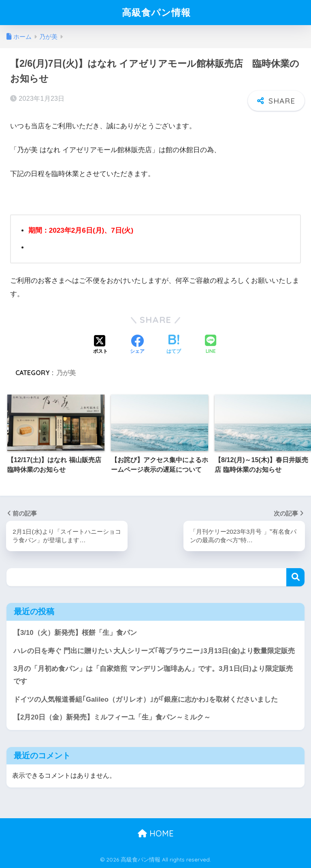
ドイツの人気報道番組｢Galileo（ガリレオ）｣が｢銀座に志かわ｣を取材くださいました (146, 699)
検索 (295, 577)
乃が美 (66, 373)
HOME (156, 833)
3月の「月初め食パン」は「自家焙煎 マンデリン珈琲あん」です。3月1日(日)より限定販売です (153, 675)
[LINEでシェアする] (211, 345)
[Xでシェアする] (100, 345)
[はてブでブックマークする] (174, 345)
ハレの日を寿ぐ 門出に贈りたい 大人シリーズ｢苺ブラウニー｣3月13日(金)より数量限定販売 (154, 651)
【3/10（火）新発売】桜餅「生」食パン (75, 633)
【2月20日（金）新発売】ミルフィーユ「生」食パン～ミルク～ (112, 717)
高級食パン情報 (156, 12)
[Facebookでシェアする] (137, 345)
